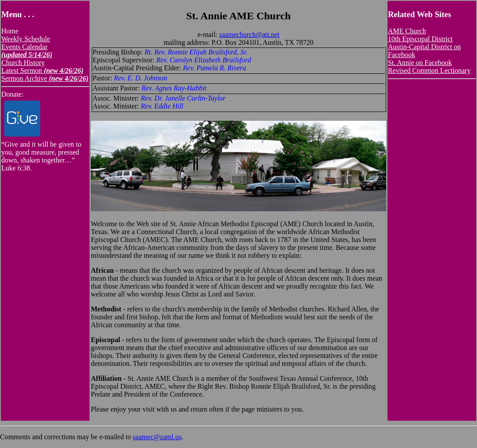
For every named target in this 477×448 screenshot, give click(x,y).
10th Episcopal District (420, 39)
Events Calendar (27, 51)
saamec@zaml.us (157, 437)
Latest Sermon (42, 70)
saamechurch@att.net (249, 34)
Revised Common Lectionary (429, 70)
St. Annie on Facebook (420, 63)
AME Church (407, 31)
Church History (23, 63)
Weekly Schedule (26, 39)
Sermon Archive (45, 78)
